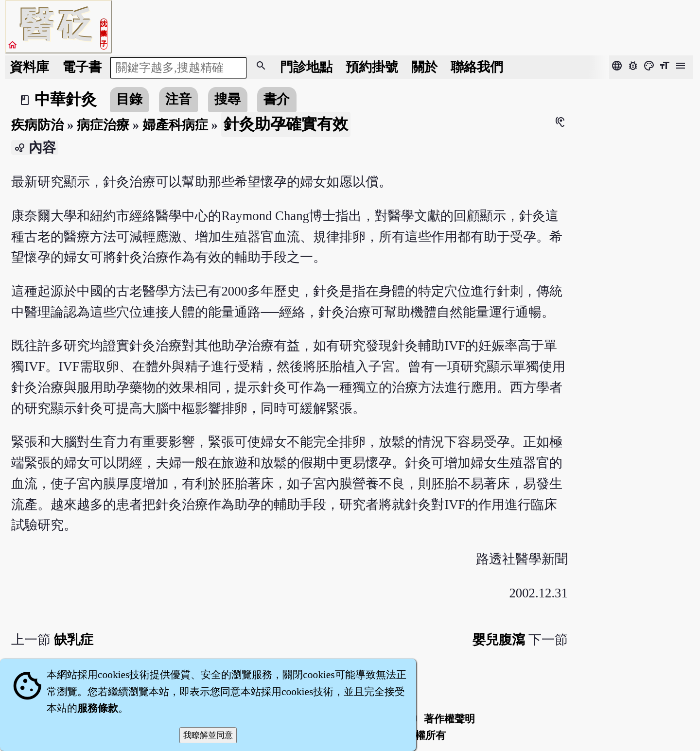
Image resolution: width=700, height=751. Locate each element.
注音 (178, 99)
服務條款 (98, 708)
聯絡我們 (477, 67)
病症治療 (103, 125)
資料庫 (29, 67)
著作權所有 (420, 735)
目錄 (129, 99)
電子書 (82, 67)
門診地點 (306, 67)
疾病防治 (37, 125)
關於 (424, 67)
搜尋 (227, 99)
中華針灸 (66, 99)
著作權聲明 (449, 719)
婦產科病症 (175, 125)
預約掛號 (372, 67)
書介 (277, 99)
